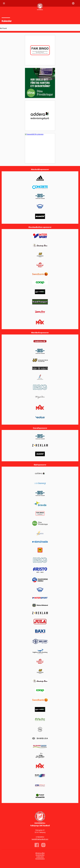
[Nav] (4, 3)
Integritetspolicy (40, 859)
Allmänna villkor (40, 853)
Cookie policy (40, 857)
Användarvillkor (40, 855)
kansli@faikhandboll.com (40, 839)
